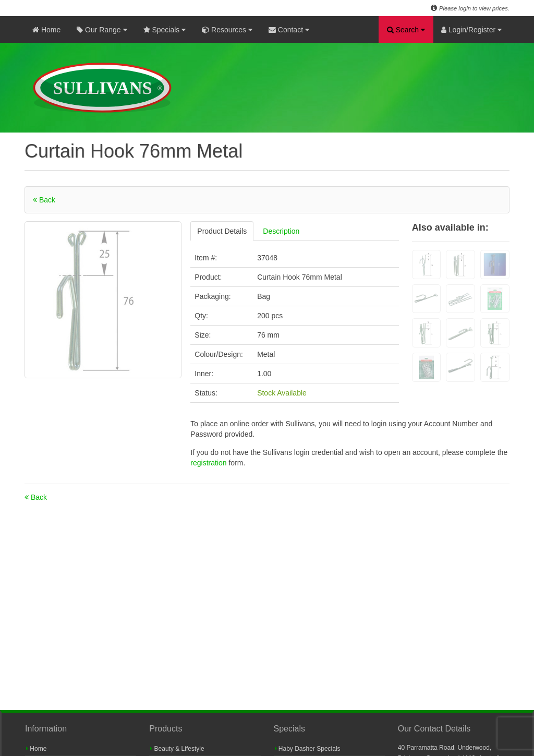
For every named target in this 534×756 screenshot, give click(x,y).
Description (281, 231)
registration (209, 463)
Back (44, 200)
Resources (227, 30)
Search (406, 30)
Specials (165, 30)
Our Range (102, 30)
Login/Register (471, 30)
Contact (289, 30)
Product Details (222, 231)
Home (46, 30)
